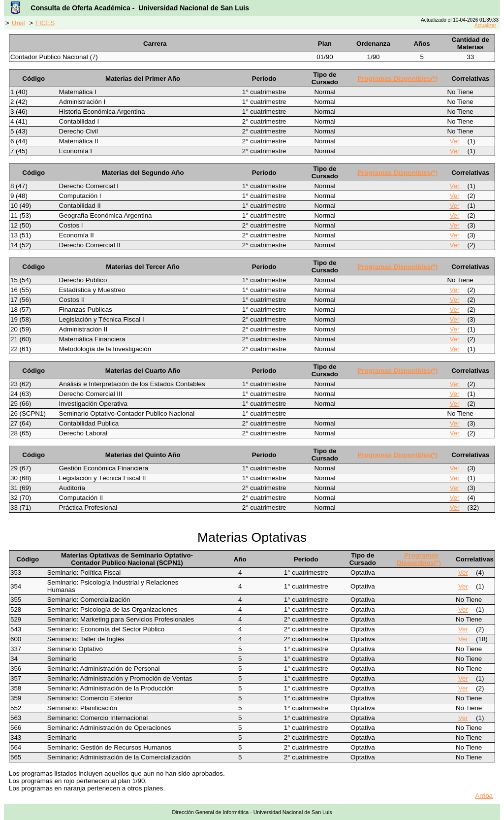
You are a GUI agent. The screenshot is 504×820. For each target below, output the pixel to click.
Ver (454, 141)
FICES (45, 23)
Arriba (484, 796)
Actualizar (485, 25)
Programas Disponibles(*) (397, 79)
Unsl (18, 23)
